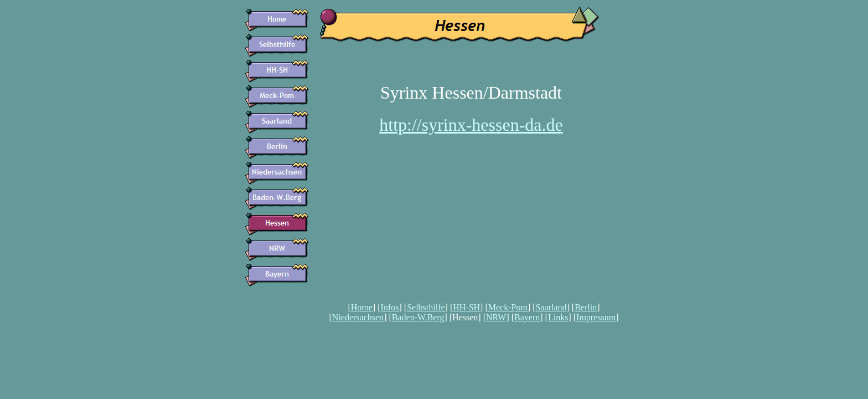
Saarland (551, 307)
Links (558, 317)
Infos (390, 307)
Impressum (596, 317)
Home (362, 307)
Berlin (586, 307)
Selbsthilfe (426, 307)
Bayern (527, 317)
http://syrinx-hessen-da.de (471, 125)
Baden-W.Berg (418, 317)
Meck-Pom (508, 307)
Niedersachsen (358, 317)
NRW (496, 317)
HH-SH (466, 307)
